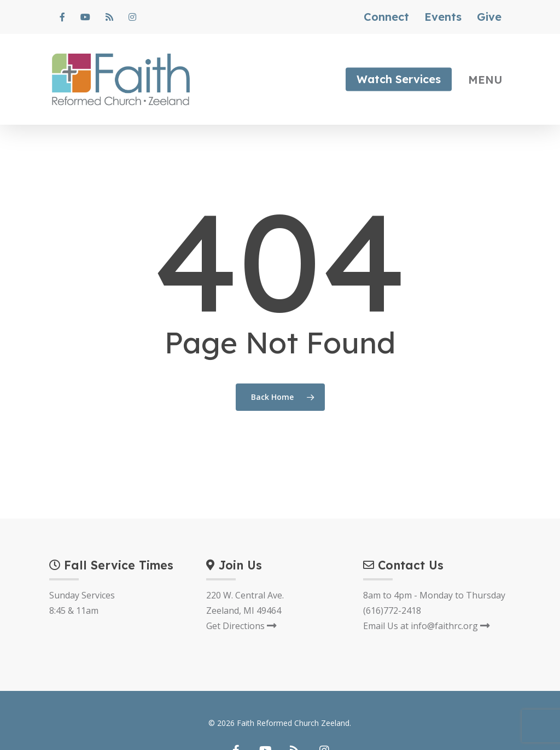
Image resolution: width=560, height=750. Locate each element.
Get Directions (241, 626)
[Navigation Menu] (489, 79)
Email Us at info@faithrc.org (427, 626)
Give (489, 17)
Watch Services (399, 79)
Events (443, 17)
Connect (386, 17)
